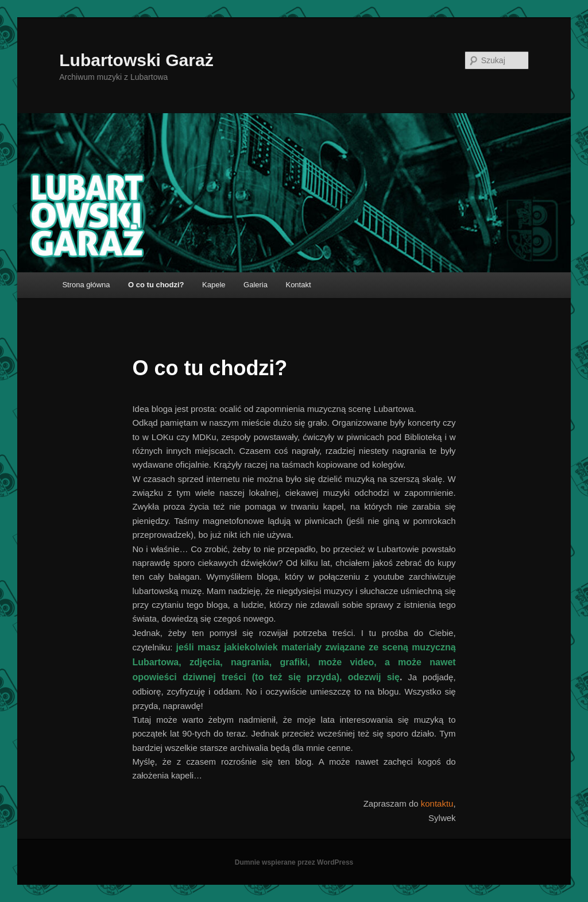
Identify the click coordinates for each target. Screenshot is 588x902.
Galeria (256, 285)
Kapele (214, 285)
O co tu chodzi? (156, 285)
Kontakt (298, 285)
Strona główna (86, 285)
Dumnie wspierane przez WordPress (294, 862)
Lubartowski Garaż (136, 60)
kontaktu (437, 803)
